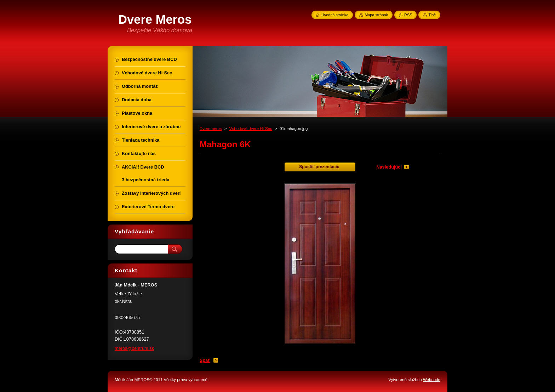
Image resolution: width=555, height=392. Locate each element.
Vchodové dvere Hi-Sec (251, 129)
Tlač (432, 15)
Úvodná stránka (335, 15)
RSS (408, 15)
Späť (205, 360)
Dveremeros (211, 129)
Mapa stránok (376, 15)
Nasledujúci (389, 167)
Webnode (432, 380)
